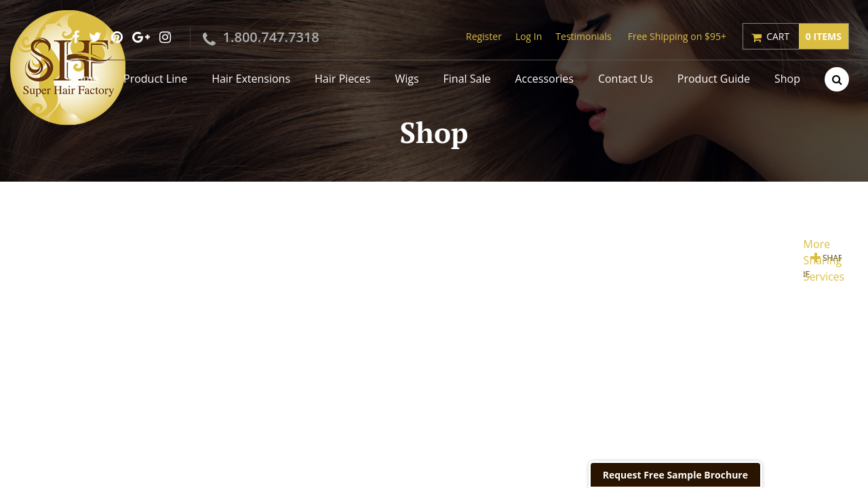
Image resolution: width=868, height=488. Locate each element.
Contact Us (626, 79)
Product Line (155, 79)
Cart (807, 36)
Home (84, 79)
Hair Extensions (251, 79)
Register (484, 36)
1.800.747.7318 (271, 37)
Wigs (407, 79)
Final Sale (467, 79)
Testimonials (583, 36)
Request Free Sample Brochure (675, 475)
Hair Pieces (342, 79)
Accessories (544, 79)
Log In (529, 36)
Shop (787, 79)
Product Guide (714, 79)
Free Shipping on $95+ (677, 36)
